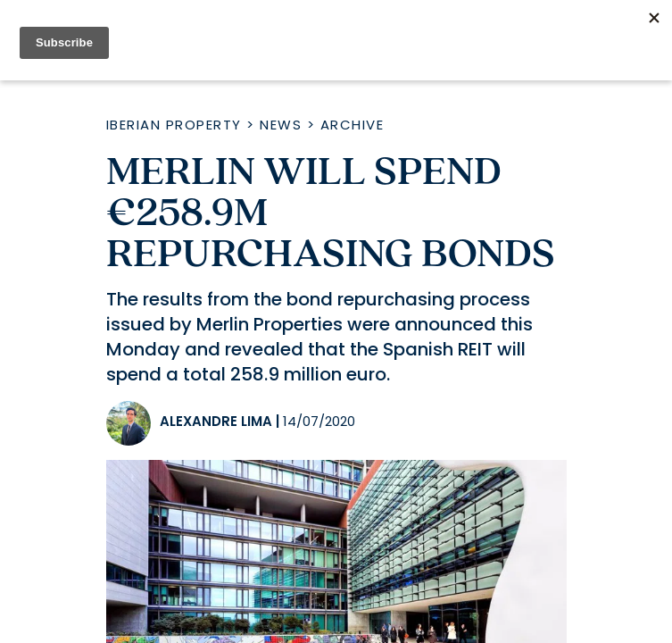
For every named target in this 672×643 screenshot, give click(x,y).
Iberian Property (174, 125)
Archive (353, 125)
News (281, 125)
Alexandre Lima (216, 421)
